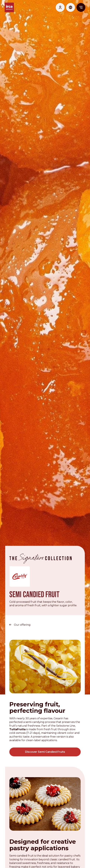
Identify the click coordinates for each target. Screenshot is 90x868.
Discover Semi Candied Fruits (45, 748)
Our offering (22, 622)
